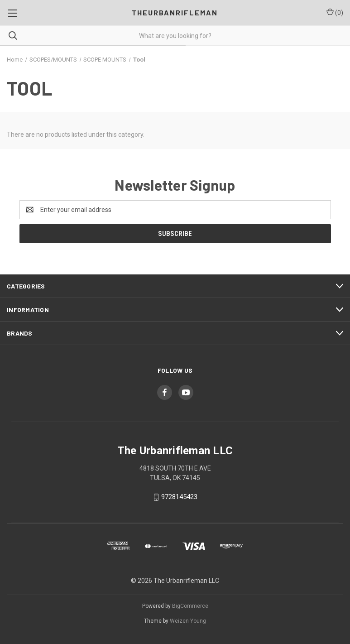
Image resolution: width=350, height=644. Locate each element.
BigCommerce (190, 606)
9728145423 (179, 497)
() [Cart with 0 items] (335, 12)
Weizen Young (188, 621)
